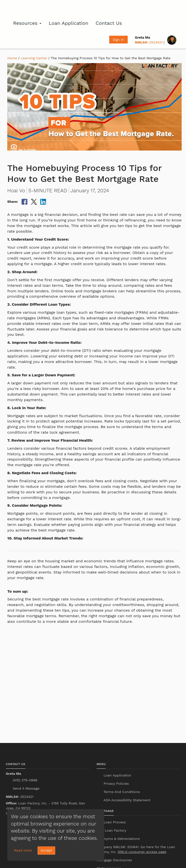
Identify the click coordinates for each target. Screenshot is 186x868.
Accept (46, 850)
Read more (23, 850)
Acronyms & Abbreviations (118, 839)
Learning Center (34, 58)
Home (12, 58)
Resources (27, 23)
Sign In (118, 40)
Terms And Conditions (121, 792)
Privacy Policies (116, 784)
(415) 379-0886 (24, 780)
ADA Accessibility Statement (126, 800)
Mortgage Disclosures (114, 860)
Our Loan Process (111, 822)
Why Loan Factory (111, 830)
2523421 (149, 42)
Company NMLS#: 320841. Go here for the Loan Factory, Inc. (136, 849)
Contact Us (109, 23)
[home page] (32, 8)
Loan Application (68, 23)
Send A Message (26, 788)
